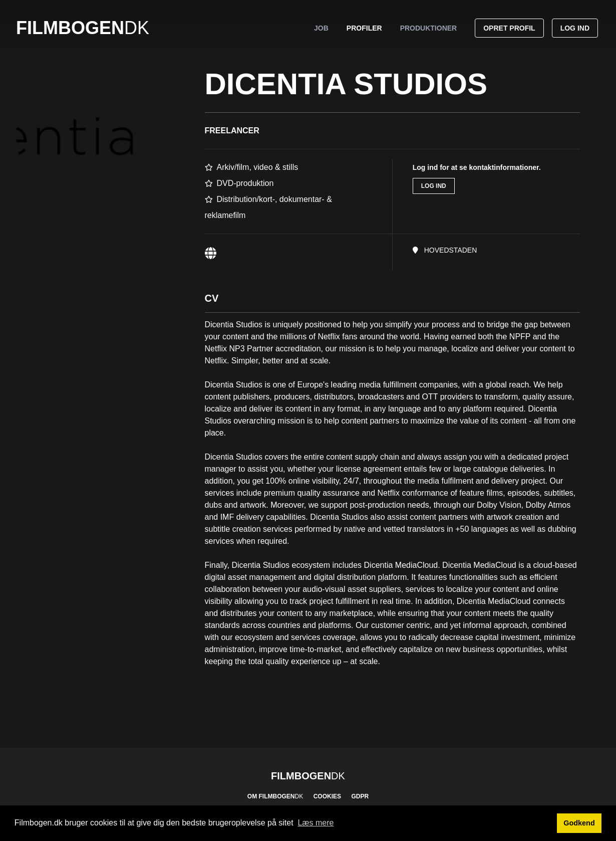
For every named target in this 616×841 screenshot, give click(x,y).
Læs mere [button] (316, 823)
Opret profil (509, 28)
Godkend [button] (579, 823)
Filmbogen (83, 28)
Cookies (327, 796)
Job (321, 28)
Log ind (575, 28)
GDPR (360, 796)
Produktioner (429, 28)
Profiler (364, 28)
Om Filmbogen (275, 796)
